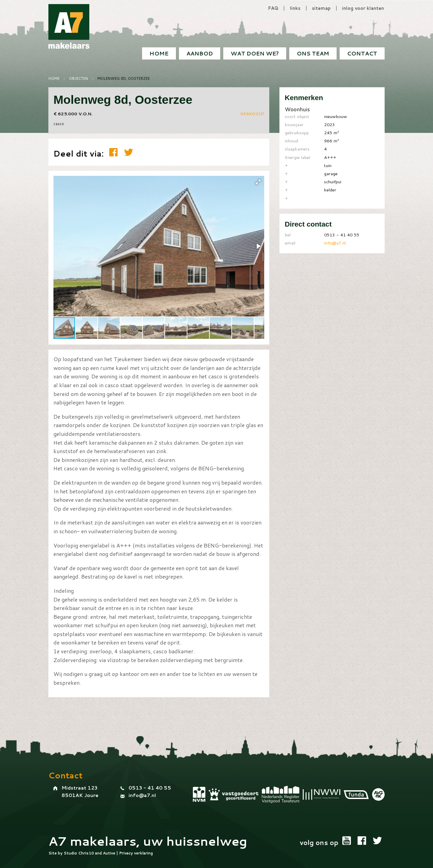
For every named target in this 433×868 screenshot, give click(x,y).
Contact (362, 53)
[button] (258, 182)
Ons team (313, 53)
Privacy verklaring (136, 853)
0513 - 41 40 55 (150, 788)
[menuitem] (362, 53)
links (295, 8)
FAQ (273, 8)
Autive (109, 853)
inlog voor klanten (363, 8)
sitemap (321, 8)
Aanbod (200, 53)
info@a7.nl (335, 243)
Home (159, 53)
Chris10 (86, 853)
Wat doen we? (255, 53)
